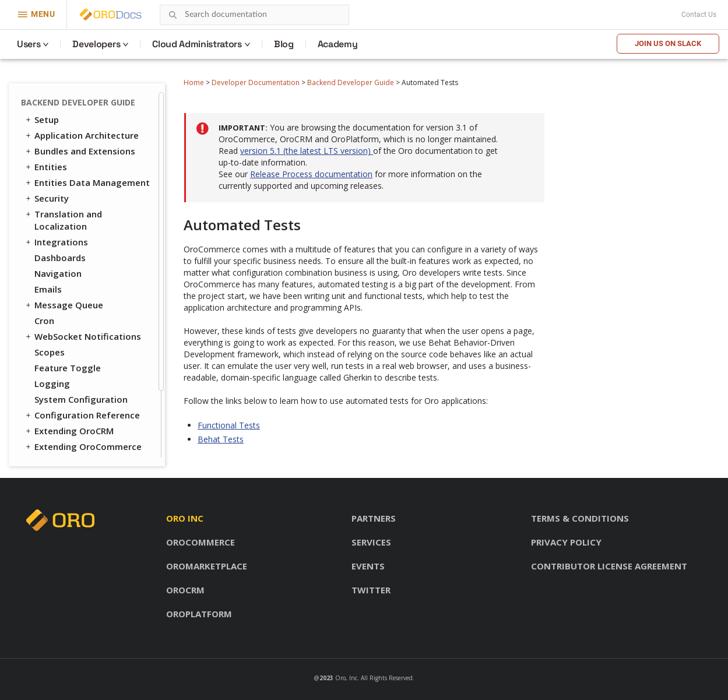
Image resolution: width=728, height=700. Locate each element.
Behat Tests (66, 429)
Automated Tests (67, 397)
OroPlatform (199, 614)
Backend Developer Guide (351, 82)
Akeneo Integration (76, 381)
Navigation (58, 192)
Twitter (371, 590)
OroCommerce (201, 542)
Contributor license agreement (609, 566)
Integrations (56, 161)
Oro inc (185, 518)
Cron (44, 240)
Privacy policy (566, 542)
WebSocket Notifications (82, 255)
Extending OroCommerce (83, 365)
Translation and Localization (63, 139)
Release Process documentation (311, 174)
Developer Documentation (256, 82)
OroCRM (185, 590)
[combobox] (254, 15)
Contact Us (699, 15)
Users (29, 44)
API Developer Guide (72, 447)
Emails (48, 208)
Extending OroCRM (69, 350)
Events (368, 566)
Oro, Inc (346, 678)
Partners (374, 518)
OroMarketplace (207, 566)
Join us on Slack (668, 43)
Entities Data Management (87, 101)
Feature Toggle (68, 287)
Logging (52, 302)
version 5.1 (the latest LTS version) (307, 151)
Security (46, 117)
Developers (96, 44)
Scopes (50, 271)
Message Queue (64, 224)
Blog (284, 44)
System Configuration (81, 318)
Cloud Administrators (197, 44)
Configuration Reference (82, 334)
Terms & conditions (580, 518)
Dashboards (60, 177)
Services (371, 542)
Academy (338, 44)
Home (194, 82)
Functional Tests (74, 413)
